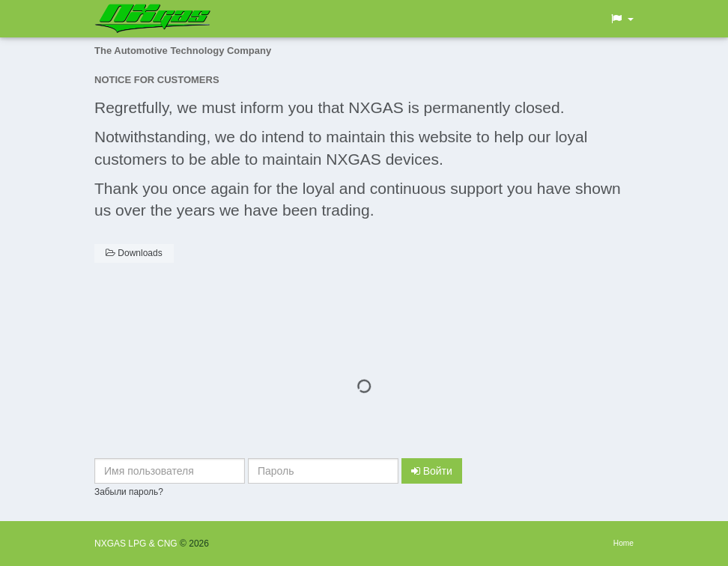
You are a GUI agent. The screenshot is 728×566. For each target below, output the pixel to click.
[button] (622, 19)
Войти (432, 471)
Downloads (134, 253)
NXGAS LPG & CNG (137, 544)
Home (624, 543)
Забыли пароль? (129, 492)
